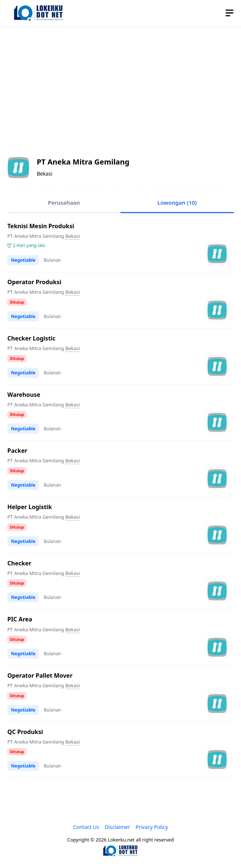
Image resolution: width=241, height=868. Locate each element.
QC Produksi (25, 732)
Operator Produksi (34, 282)
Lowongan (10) (177, 202)
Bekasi (73, 236)
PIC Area (20, 619)
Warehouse (24, 395)
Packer (17, 451)
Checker (19, 563)
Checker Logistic (31, 338)
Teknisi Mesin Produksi (41, 226)
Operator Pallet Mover (40, 675)
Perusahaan (64, 202)
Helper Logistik (30, 507)
